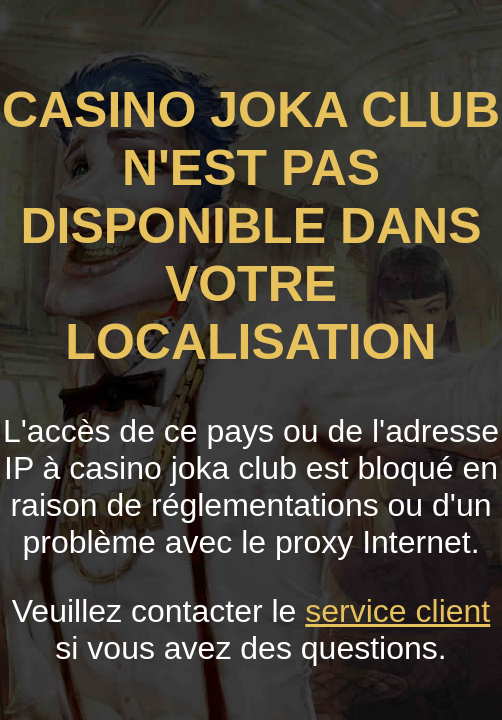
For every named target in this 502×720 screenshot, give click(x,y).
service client (397, 611)
